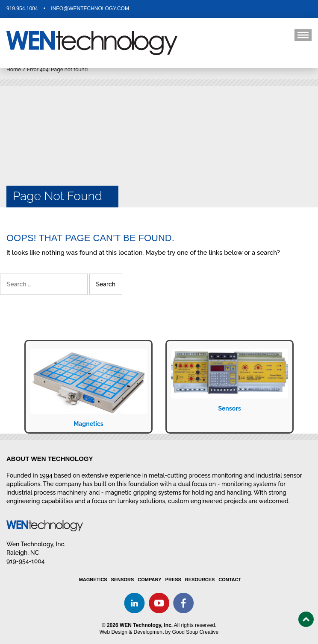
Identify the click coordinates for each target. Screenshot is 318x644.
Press (173, 580)
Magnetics (88, 424)
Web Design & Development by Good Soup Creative (159, 632)
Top (306, 619)
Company (149, 580)
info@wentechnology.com (90, 9)
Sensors (229, 408)
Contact (230, 580)
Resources (200, 580)
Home (14, 70)
